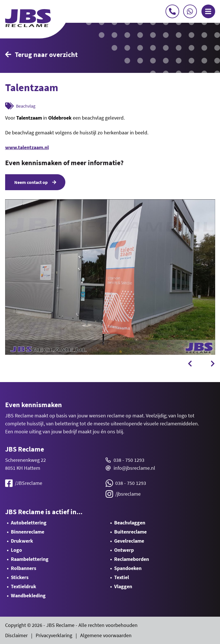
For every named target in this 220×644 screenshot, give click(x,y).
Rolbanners (24, 568)
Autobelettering (29, 523)
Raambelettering (30, 559)
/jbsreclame (123, 494)
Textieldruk (24, 586)
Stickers (20, 577)
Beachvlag (26, 106)
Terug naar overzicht (41, 55)
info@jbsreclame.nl (134, 468)
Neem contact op (35, 182)
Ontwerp (124, 550)
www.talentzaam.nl (27, 147)
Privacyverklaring (54, 635)
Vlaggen (123, 586)
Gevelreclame (129, 541)
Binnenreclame (28, 532)
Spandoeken (128, 568)
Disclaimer (16, 635)
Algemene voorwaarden (106, 635)
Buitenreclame (130, 532)
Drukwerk (22, 541)
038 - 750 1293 (129, 460)
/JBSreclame (24, 483)
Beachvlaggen (130, 523)
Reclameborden (132, 559)
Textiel (122, 577)
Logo (16, 550)
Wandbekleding (28, 595)
